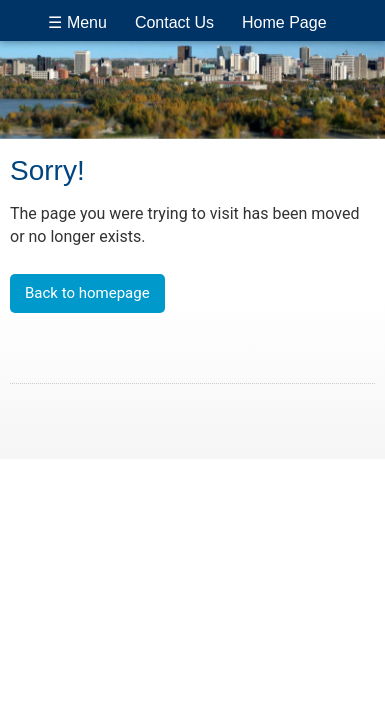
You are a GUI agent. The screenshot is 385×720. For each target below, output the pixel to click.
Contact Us (174, 22)
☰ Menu (77, 22)
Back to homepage (87, 293)
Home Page (284, 22)
